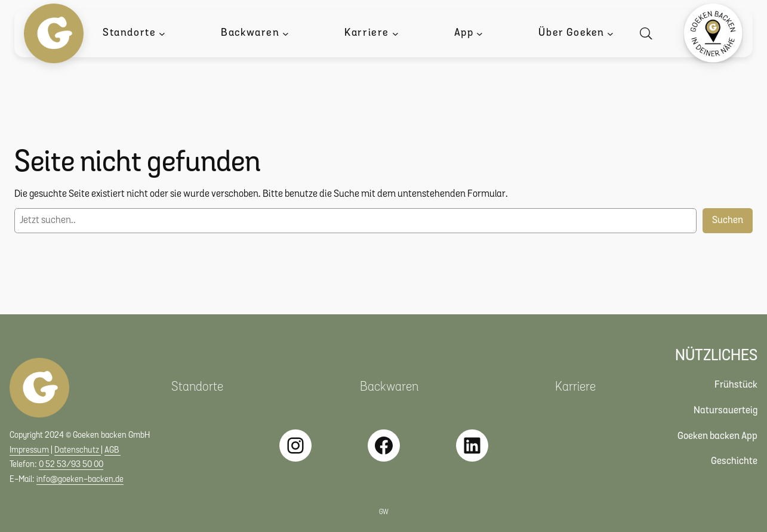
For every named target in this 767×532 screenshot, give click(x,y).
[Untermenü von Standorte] (162, 34)
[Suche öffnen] (649, 34)
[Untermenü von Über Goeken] (610, 34)
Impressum (29, 451)
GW (384, 513)
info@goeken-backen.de (80, 480)
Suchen (728, 220)
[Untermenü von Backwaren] (286, 34)
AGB (113, 451)
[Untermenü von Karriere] (395, 34)
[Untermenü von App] (480, 34)
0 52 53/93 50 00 (71, 465)
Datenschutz (78, 451)
